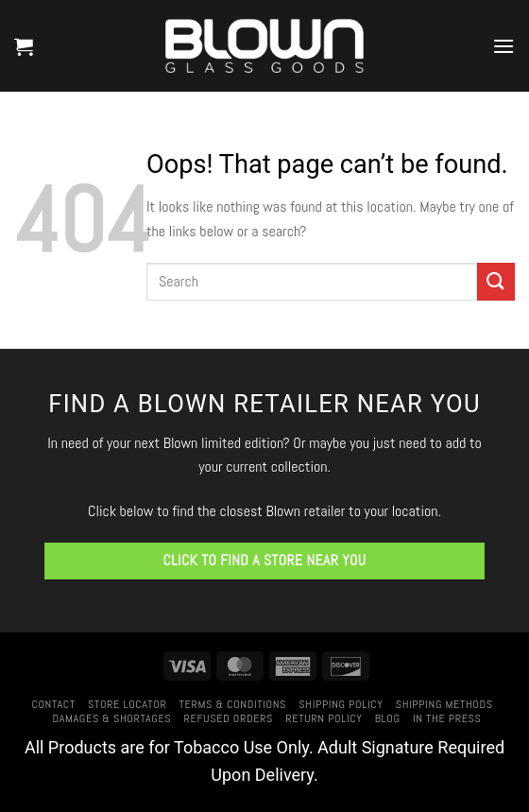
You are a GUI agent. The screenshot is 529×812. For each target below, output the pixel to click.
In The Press (447, 718)
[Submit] (496, 281)
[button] (24, 46)
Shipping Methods (444, 704)
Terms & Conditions (233, 704)
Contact (53, 704)
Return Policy (324, 718)
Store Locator (127, 704)
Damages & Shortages (111, 718)
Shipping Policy (341, 704)
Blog (388, 718)
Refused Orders (229, 718)
